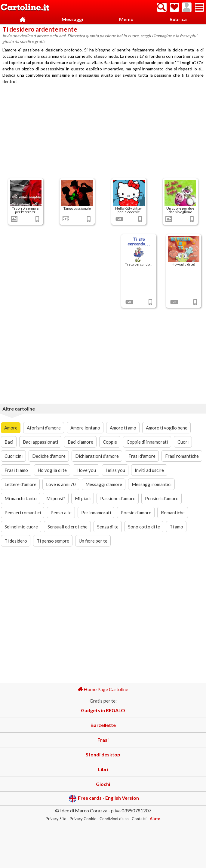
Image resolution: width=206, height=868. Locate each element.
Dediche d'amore (49, 456)
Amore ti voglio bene (167, 428)
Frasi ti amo (16, 470)
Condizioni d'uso (114, 819)
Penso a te (61, 512)
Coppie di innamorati (147, 442)
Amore (11, 428)
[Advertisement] (103, 132)
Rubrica (178, 19)
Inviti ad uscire (149, 470)
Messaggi (72, 19)
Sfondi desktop (103, 754)
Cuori (183, 442)
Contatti (139, 819)
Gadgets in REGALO (103, 710)
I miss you (115, 470)
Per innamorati (96, 512)
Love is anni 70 (61, 484)
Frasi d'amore (142, 456)
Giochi (103, 784)
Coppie (110, 442)
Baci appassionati (40, 442)
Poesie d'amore (136, 512)
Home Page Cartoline (103, 689)
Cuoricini (14, 456)
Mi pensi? (56, 498)
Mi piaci (83, 498)
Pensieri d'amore (162, 498)
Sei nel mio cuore (21, 527)
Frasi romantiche (182, 456)
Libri (103, 769)
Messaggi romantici (152, 484)
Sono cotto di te (144, 527)
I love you (86, 470)
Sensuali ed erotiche (68, 527)
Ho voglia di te (52, 470)
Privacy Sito (56, 819)
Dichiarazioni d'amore (97, 456)
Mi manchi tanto (21, 498)
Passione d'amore (118, 498)
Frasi (103, 740)
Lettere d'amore (20, 484)
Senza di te (108, 527)
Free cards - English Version (104, 799)
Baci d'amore (80, 442)
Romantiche (173, 512)
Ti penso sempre (53, 541)
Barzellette (103, 725)
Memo (126, 19)
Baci (9, 442)
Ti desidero (16, 541)
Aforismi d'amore (44, 428)
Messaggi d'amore (104, 484)
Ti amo (176, 527)
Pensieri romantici (23, 512)
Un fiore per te (93, 541)
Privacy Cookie (83, 819)
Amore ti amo (123, 428)
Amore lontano (85, 428)
